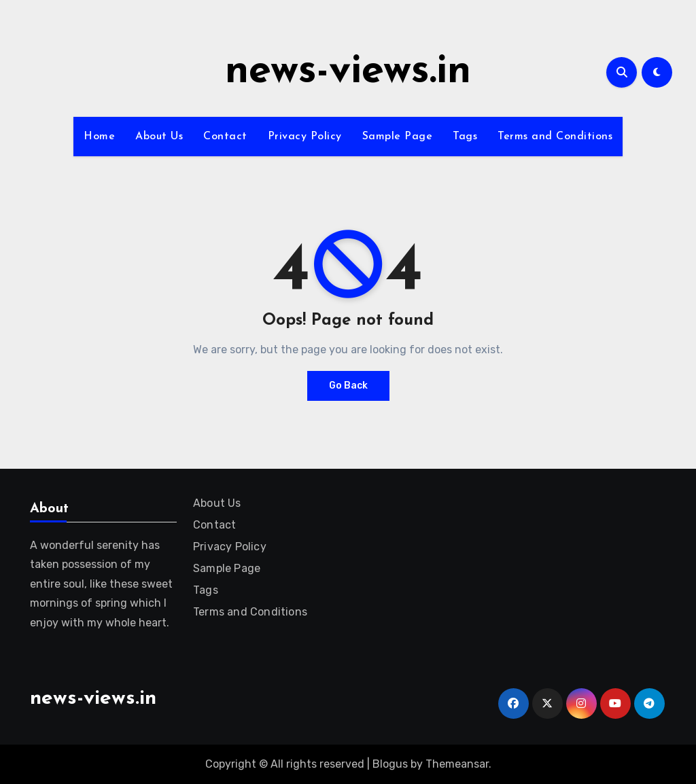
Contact (225, 137)
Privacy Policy (305, 137)
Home (99, 137)
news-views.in (348, 72)
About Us (159, 137)
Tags (465, 137)
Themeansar (457, 764)
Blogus (390, 764)
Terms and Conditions (555, 137)
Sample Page (398, 137)
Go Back (348, 386)
